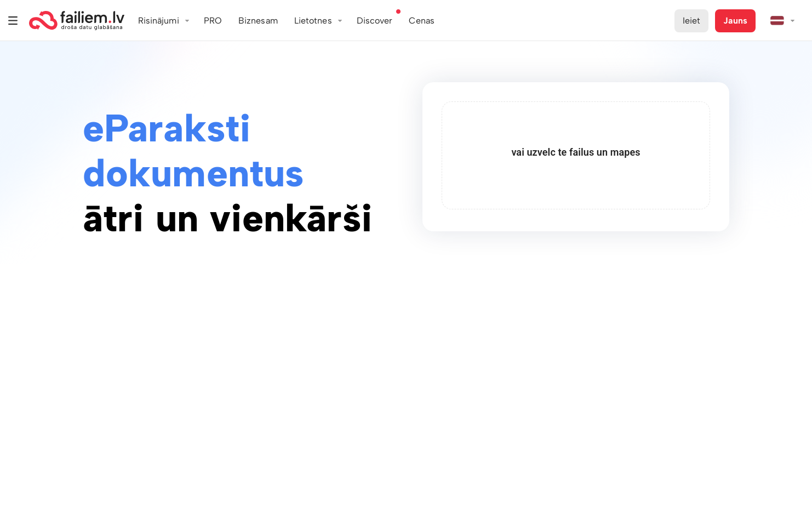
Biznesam (258, 21)
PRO (213, 21)
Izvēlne (13, 21)
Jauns (735, 21)
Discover (375, 21)
